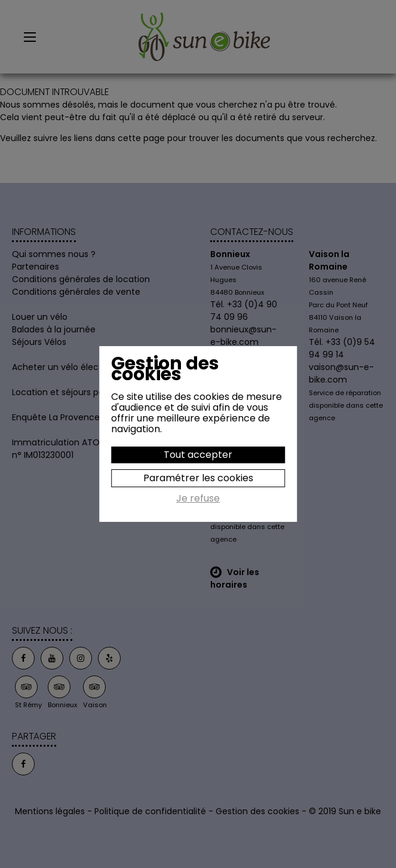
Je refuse (198, 499)
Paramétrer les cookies (198, 478)
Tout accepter (198, 455)
